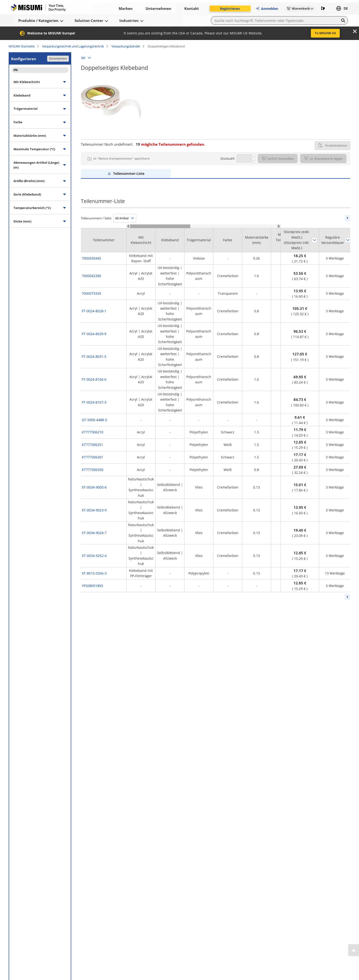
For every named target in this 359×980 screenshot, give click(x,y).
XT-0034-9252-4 (94, 556)
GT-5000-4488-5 (94, 420)
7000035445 (91, 258)
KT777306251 (93, 445)
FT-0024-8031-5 (94, 356)
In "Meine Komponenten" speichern (122, 158)
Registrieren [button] (230, 9)
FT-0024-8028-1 (94, 311)
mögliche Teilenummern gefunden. (170, 144)
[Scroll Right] (279, 226)
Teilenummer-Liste (129, 173)
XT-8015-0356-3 (94, 573)
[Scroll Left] (128, 226)
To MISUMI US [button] (325, 33)
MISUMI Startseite (22, 46)
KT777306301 (93, 457)
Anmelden (267, 9)
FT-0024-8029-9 (94, 334)
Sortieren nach (314, 240)
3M (83, 58)
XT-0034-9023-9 (94, 510)
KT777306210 (93, 432)
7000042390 (91, 276)
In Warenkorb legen (323, 159)
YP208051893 (92, 586)
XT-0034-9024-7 (94, 533)
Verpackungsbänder (126, 46)
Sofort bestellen (278, 159)
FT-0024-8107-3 (94, 402)
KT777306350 (93, 470)
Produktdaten (333, 145)
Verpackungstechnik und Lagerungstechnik (73, 46)
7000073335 (91, 293)
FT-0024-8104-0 (94, 379)
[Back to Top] (354, 950)
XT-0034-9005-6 (94, 487)
